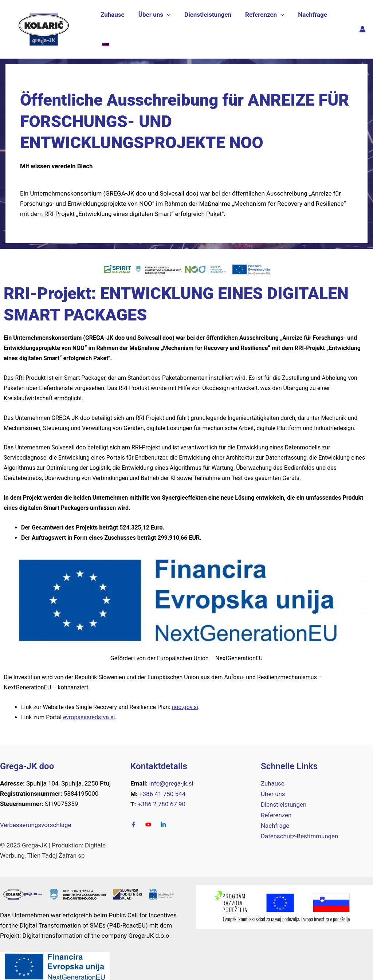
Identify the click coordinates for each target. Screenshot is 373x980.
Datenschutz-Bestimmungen (300, 825)
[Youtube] (152, 815)
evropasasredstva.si (89, 708)
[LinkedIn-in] (164, 815)
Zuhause (114, 24)
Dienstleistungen (207, 24)
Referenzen (262, 24)
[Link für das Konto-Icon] (362, 24)
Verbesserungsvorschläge (36, 816)
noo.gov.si (185, 698)
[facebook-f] (137, 815)
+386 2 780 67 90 (162, 795)
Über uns (155, 24)
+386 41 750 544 (162, 784)
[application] (167, 24)
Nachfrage (309, 24)
